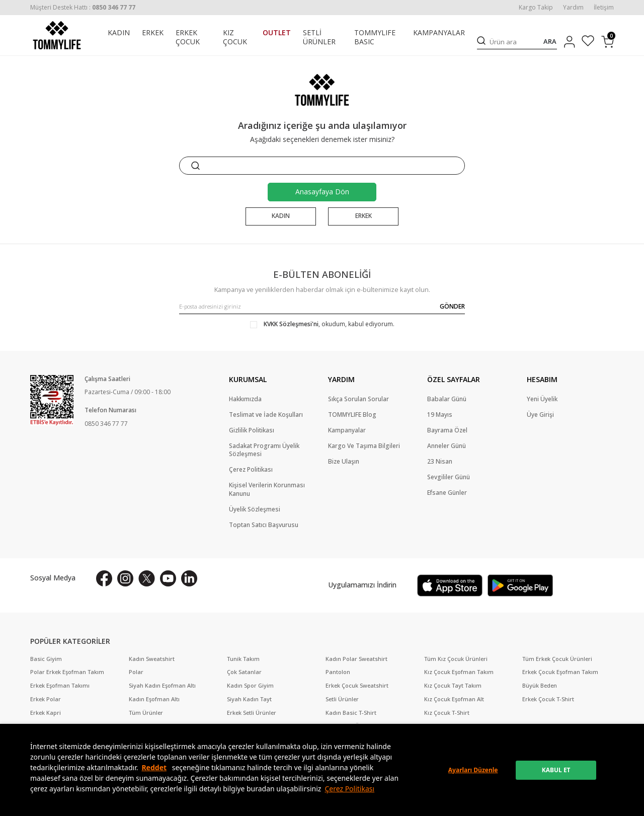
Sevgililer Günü (449, 478)
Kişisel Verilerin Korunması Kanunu (267, 490)
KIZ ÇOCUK (235, 38)
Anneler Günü (447, 446)
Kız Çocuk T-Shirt (447, 713)
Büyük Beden (540, 686)
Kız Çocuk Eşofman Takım (459, 672)
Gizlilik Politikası (252, 430)
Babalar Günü (447, 399)
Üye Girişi (540, 415)
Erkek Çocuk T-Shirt (548, 699)
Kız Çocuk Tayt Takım (453, 686)
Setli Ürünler (342, 699)
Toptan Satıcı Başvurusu (264, 525)
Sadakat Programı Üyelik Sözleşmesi (264, 450)
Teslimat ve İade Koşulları (266, 415)
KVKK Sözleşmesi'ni (291, 324)
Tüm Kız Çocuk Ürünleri (456, 659)
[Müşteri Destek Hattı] (83, 7)
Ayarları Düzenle (473, 770)
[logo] (57, 35)
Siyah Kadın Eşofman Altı (162, 686)
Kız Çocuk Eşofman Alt (454, 699)
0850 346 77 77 (106, 424)
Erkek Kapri (46, 713)
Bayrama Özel (447, 430)
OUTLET (277, 33)
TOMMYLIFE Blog (352, 415)
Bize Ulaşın (344, 462)
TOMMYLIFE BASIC (375, 38)
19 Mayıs (440, 415)
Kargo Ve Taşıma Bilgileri (364, 446)
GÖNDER (452, 306)
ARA (550, 42)
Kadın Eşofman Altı (154, 699)
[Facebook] (104, 578)
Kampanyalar (347, 430)
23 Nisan (440, 462)
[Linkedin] (189, 578)
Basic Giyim (46, 659)
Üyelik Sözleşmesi (255, 509)
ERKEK (153, 33)
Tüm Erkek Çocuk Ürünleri (557, 659)
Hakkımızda (245, 399)
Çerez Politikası (349, 789)
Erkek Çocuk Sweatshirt (357, 686)
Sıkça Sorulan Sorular (358, 399)
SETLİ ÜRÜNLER (319, 38)
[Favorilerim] (588, 42)
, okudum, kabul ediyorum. (322, 324)
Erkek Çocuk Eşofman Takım (560, 672)
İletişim (604, 8)
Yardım (573, 8)
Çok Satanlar (244, 672)
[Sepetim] (608, 42)
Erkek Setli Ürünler (252, 713)
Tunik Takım (243, 659)
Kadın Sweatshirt (152, 659)
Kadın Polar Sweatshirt (356, 659)
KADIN (119, 33)
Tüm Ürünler (146, 713)
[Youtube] (168, 578)
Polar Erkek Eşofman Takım (67, 672)
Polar (136, 672)
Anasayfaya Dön (322, 192)
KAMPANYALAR (439, 33)
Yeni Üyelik (542, 399)
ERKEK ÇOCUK (188, 38)
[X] (147, 578)
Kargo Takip (536, 8)
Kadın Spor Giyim (250, 686)
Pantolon (338, 672)
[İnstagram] (125, 578)
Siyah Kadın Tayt (249, 699)
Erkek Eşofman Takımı (60, 686)
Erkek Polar (46, 699)
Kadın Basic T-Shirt (351, 713)
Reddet (154, 767)
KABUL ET (556, 770)
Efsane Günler (447, 493)
